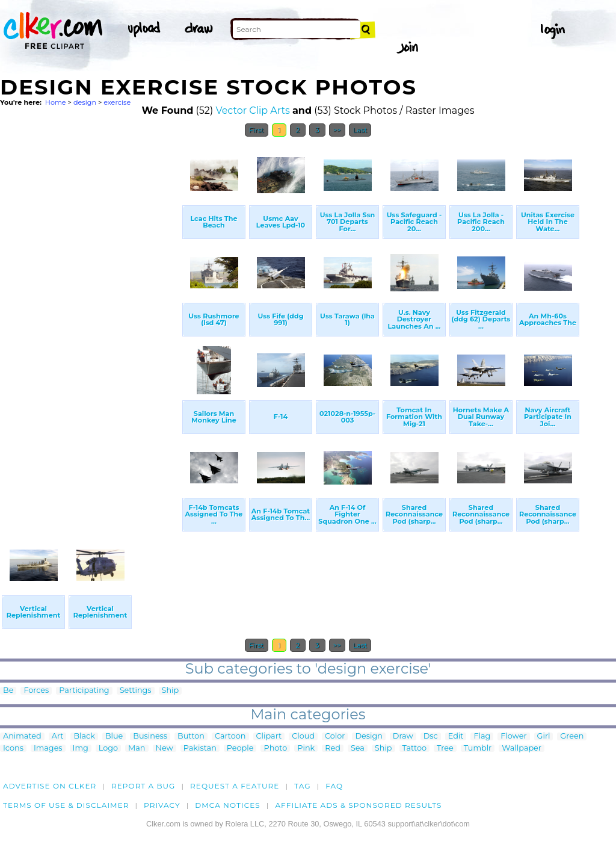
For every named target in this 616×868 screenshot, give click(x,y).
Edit (456, 736)
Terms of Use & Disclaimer (66, 805)
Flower (513, 736)
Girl (544, 736)
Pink (306, 749)
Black (84, 736)
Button (191, 736)
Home (56, 102)
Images (48, 749)
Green (572, 736)
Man (137, 749)
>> (337, 130)
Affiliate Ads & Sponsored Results (358, 805)
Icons (13, 749)
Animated (22, 736)
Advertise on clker (50, 786)
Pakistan (200, 749)
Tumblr (478, 749)
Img (81, 749)
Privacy (162, 805)
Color (335, 736)
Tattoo (415, 749)
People (240, 749)
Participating (84, 691)
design (85, 102)
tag (302, 786)
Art (58, 736)
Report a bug (143, 786)
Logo (108, 749)
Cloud (303, 736)
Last (360, 130)
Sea (358, 749)
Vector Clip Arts (252, 110)
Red (333, 749)
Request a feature (235, 786)
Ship (171, 691)
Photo (275, 749)
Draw (403, 736)
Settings (136, 691)
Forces (36, 691)
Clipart (269, 736)
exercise (117, 102)
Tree (445, 749)
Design (368, 736)
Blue (114, 736)
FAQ (334, 786)
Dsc (431, 736)
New (165, 749)
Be (8, 691)
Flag (482, 736)
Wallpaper (522, 749)
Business (150, 736)
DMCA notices (228, 805)
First (257, 130)
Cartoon (230, 736)
